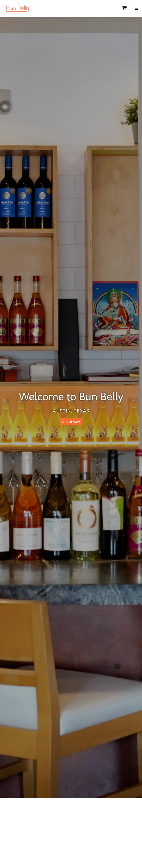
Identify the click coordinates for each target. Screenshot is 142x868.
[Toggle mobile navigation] (137, 8)
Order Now (71, 422)
